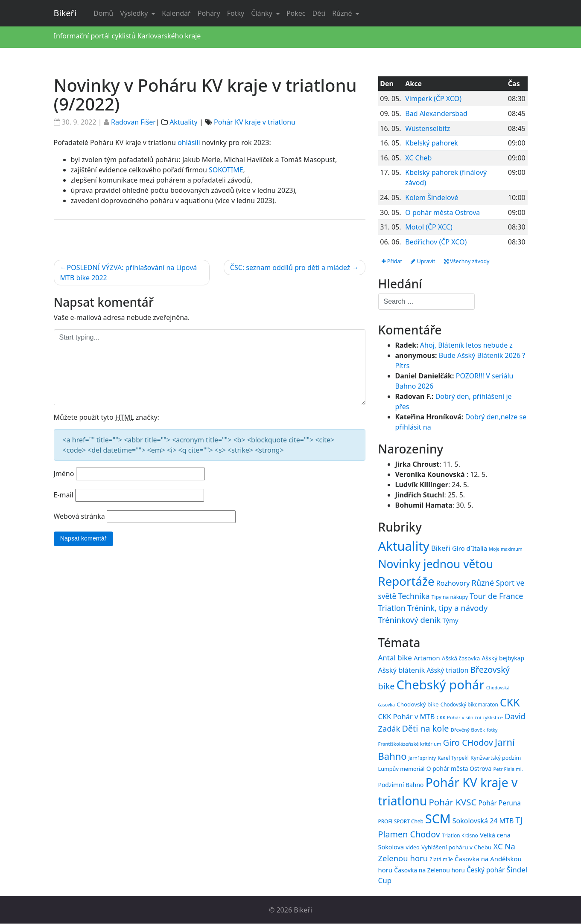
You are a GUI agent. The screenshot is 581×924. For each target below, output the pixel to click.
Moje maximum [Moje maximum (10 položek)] (505, 549)
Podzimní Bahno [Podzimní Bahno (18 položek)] (401, 785)
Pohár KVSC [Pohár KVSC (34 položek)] (453, 802)
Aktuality (184, 122)
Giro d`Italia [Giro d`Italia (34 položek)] (470, 549)
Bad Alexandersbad (436, 113)
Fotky (236, 13)
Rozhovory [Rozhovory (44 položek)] (453, 584)
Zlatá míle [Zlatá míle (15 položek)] (441, 860)
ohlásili (189, 142)
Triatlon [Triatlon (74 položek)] (392, 608)
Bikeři (65, 13)
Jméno (64, 474)
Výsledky (135, 13)
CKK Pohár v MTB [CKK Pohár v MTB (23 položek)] (407, 717)
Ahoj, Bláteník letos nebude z (466, 346)
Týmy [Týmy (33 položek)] (450, 621)
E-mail (64, 495)
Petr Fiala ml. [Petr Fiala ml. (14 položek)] (508, 769)
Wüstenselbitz (428, 128)
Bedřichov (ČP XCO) (436, 242)
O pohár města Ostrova (442, 212)
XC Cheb (418, 158)
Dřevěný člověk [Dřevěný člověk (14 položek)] (468, 731)
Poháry (209, 13)
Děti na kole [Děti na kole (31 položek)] (425, 729)
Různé (343, 13)
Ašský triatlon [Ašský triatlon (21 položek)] (447, 671)
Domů (103, 13)
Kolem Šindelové (432, 198)
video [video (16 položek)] (412, 848)
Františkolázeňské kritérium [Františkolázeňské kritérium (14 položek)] (410, 744)
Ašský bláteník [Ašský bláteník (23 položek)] (402, 670)
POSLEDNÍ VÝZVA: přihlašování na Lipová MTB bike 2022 (129, 273)
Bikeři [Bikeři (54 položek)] (441, 548)
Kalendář (176, 13)
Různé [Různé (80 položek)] (483, 584)
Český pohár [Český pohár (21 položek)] (486, 870)
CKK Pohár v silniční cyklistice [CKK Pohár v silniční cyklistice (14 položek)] (470, 718)
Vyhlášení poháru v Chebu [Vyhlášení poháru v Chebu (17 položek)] (456, 848)
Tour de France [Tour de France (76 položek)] (496, 596)
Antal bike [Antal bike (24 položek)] (395, 658)
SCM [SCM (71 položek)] (438, 819)
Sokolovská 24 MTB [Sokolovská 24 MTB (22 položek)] (483, 821)
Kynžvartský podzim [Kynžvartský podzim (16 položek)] (496, 758)
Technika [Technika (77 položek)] (414, 596)
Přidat (394, 262)
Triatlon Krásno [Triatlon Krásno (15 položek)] (460, 836)
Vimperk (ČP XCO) (433, 99)
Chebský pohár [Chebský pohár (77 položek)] (441, 686)
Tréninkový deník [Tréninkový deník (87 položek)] (410, 620)
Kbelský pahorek (432, 143)
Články (263, 13)
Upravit (428, 262)
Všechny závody (477, 262)
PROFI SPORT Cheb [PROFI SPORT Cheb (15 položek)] (401, 822)
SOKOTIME (226, 170)
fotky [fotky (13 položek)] (492, 731)
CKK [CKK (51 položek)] (510, 703)
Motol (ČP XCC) (429, 227)
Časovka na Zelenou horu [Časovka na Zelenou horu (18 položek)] (429, 870)
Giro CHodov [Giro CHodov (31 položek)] (468, 743)
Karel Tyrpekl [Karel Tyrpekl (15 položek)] (453, 758)
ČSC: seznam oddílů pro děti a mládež (290, 267)
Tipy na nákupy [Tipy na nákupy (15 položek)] (450, 597)
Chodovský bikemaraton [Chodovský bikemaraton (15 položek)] (469, 705)
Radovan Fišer (133, 122)
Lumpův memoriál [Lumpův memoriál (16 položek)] (401, 769)
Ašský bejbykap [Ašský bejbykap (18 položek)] (503, 659)
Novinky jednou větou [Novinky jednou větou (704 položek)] (436, 564)
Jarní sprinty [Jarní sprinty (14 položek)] (422, 758)
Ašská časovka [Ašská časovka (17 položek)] (461, 659)
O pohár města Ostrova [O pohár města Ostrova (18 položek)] (459, 769)
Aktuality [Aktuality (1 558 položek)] (404, 546)
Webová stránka (79, 516)
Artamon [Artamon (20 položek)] (427, 659)
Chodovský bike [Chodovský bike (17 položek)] (418, 705)
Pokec (296, 13)
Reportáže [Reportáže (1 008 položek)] (406, 582)
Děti (319, 13)
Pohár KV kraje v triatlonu (255, 122)
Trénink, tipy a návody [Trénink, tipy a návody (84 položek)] (447, 608)
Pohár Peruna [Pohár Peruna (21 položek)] (500, 803)
